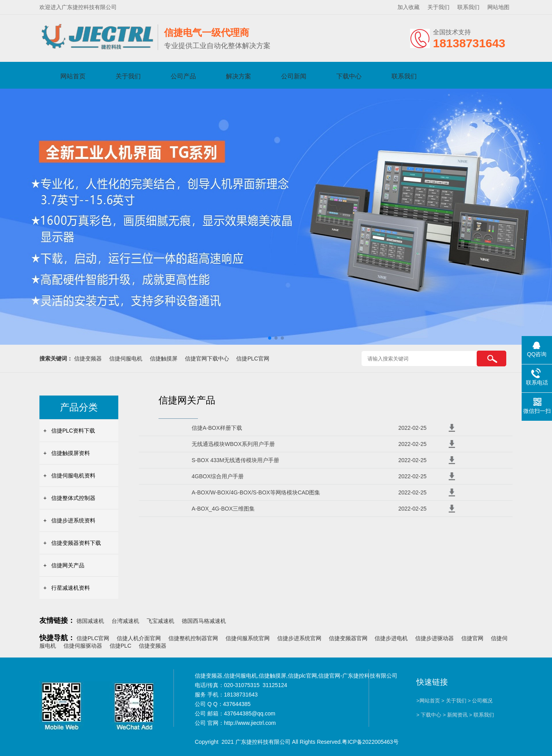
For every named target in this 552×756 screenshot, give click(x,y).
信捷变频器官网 (348, 638)
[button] (270, 338)
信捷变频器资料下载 (76, 543)
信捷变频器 (88, 358)
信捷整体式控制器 (73, 498)
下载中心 (349, 76)
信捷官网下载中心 (207, 358)
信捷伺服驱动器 (83, 646)
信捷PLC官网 (253, 358)
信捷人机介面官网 (139, 638)
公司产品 (183, 76)
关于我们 (438, 7)
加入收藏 (408, 7)
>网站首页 (428, 701)
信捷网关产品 (68, 565)
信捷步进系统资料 (73, 520)
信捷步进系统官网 (299, 638)
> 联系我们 (482, 715)
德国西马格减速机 (204, 621)
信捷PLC (120, 646)
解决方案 (239, 76)
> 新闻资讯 (455, 715)
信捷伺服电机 (126, 358)
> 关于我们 (454, 701)
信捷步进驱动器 (435, 638)
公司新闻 (294, 76)
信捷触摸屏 (164, 358)
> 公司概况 (480, 701)
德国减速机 (90, 621)
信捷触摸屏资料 (71, 453)
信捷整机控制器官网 (193, 638)
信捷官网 (472, 638)
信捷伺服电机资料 (73, 476)
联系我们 (468, 7)
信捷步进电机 (391, 638)
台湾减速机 (125, 621)
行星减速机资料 (71, 588)
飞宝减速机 (160, 621)
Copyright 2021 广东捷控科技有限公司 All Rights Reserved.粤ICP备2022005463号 (297, 742)
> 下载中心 (429, 715)
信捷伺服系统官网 (248, 638)
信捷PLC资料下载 (73, 431)
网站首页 (73, 76)
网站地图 (498, 7)
